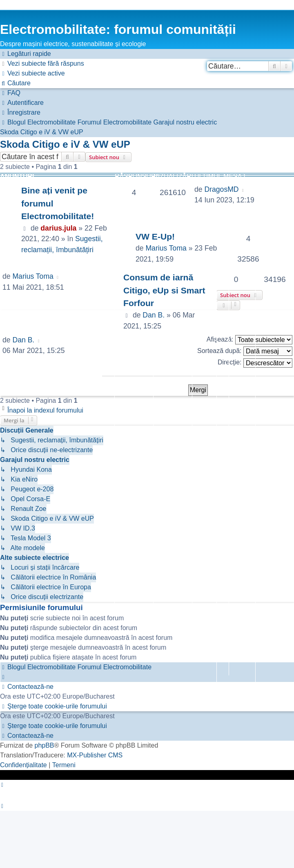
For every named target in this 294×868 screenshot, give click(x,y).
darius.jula (58, 228)
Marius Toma (166, 248)
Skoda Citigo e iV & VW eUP (65, 144)
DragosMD (221, 189)
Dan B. (154, 315)
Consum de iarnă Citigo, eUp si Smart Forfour (164, 290)
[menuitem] (42, 64)
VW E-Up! (155, 236)
